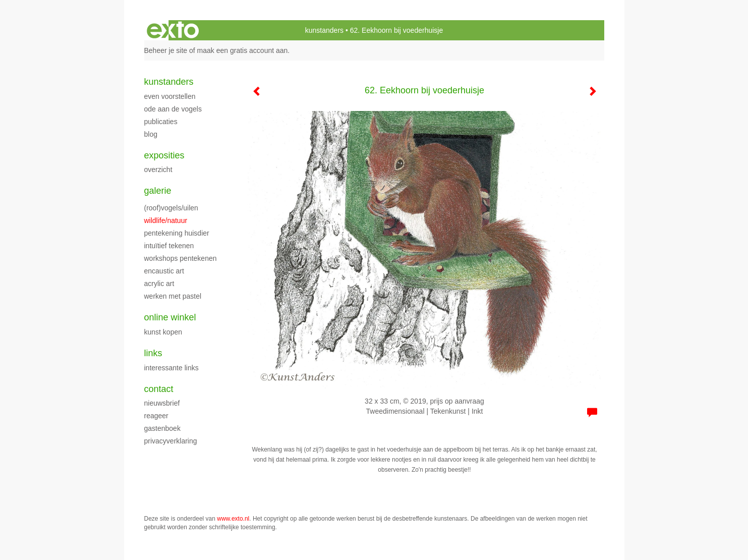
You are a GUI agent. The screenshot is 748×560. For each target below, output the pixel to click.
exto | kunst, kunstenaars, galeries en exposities (173, 30)
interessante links (171, 368)
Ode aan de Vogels (173, 109)
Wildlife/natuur (166, 220)
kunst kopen (163, 332)
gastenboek (162, 428)
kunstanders (324, 30)
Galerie (158, 191)
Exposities (164, 155)
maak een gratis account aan (243, 50)
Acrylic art (159, 284)
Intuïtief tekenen (169, 246)
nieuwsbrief (162, 403)
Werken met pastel (173, 296)
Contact (159, 389)
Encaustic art (164, 271)
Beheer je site (166, 50)
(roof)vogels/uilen (171, 208)
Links (153, 353)
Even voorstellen (170, 96)
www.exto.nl (233, 519)
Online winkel (170, 317)
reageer (156, 416)
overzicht (158, 170)
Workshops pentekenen (181, 258)
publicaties (161, 122)
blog (151, 134)
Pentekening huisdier (177, 233)
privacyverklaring (171, 441)
